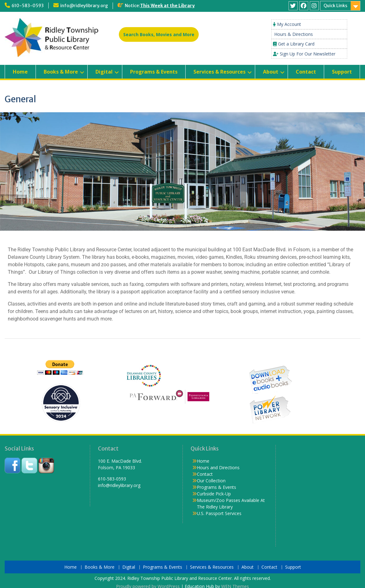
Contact (306, 72)
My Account (289, 24)
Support (342, 72)
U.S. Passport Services (219, 513)
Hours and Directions (218, 468)
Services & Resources (219, 72)
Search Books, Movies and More (159, 34)
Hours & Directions (294, 34)
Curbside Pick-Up (214, 494)
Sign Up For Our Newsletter (308, 54)
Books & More (61, 72)
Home (20, 72)
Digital (104, 72)
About (271, 72)
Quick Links (335, 6)
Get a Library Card (296, 44)
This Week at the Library (167, 6)
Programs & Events (154, 72)
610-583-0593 (28, 6)
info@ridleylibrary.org (84, 6)
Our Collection (211, 481)
